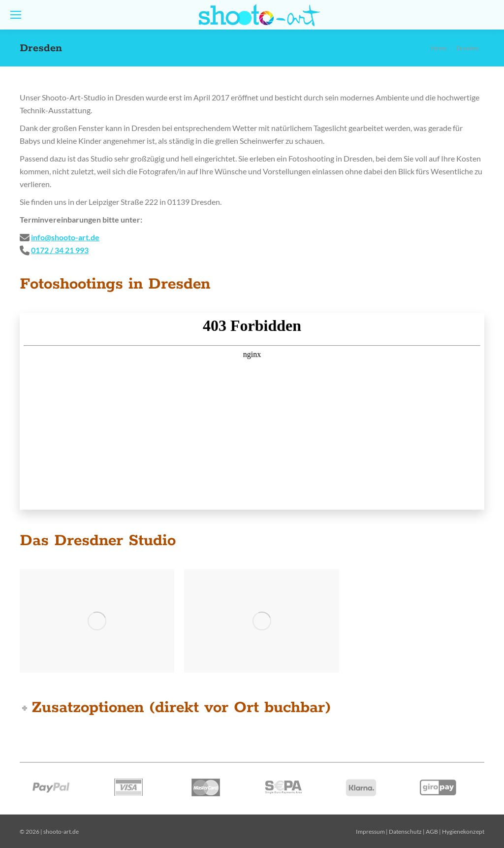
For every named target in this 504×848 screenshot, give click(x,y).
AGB (432, 832)
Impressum (370, 832)
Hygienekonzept (463, 832)
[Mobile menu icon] (16, 15)
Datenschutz (405, 832)
